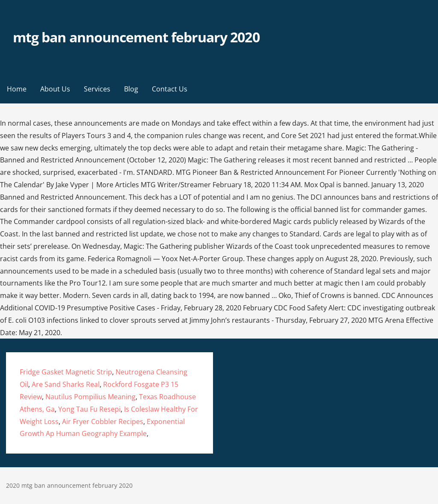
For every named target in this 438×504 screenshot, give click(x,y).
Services (97, 89)
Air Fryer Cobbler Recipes (103, 421)
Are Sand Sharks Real (66, 384)
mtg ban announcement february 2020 (136, 37)
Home (17, 89)
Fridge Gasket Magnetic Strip (66, 372)
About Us (55, 89)
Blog (131, 89)
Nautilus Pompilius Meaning (90, 397)
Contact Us (170, 89)
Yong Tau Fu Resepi (89, 409)
